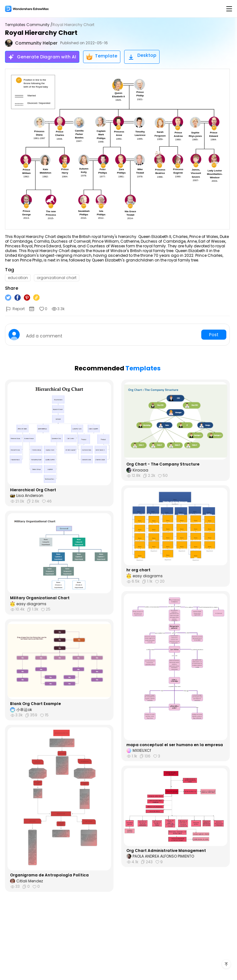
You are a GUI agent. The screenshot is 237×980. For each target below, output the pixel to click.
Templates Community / (29, 25)
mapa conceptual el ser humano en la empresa (175, 745)
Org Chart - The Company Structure (163, 464)
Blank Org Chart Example (35, 704)
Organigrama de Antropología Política (49, 875)
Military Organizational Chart (40, 598)
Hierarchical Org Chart (33, 490)
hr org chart (138, 570)
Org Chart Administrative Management (166, 851)
